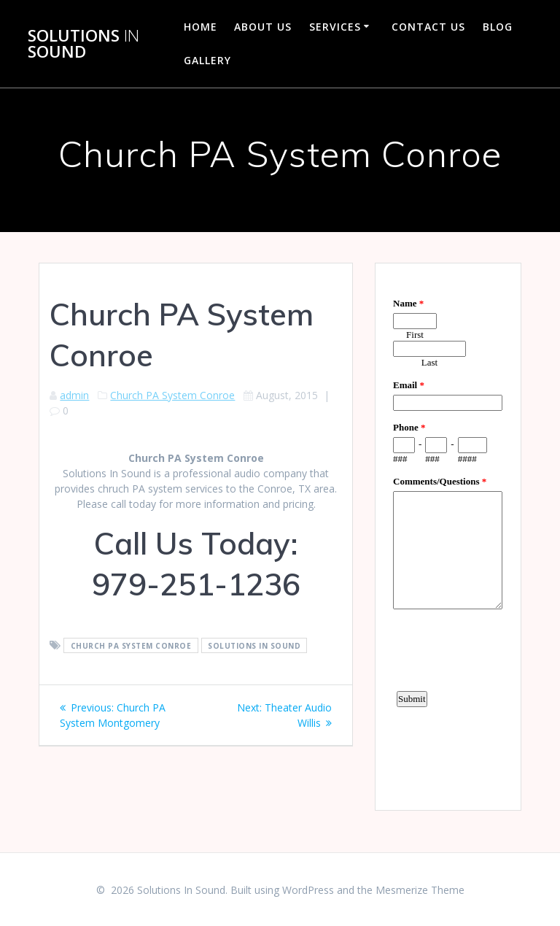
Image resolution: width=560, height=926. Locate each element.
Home (201, 27)
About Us (263, 27)
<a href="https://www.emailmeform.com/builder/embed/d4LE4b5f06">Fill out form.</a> (448, 535)
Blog (498, 27)
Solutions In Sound (254, 646)
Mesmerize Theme (420, 890)
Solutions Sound (83, 44)
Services (335, 27)
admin (74, 395)
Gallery (207, 60)
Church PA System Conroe (172, 395)
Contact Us (428, 27)
